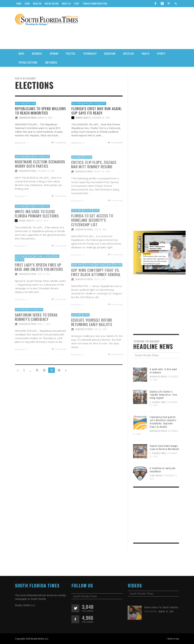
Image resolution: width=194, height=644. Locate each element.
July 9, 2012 (100, 290)
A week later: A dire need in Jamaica (164, 382)
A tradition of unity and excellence (163, 481)
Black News (77, 275)
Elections (21, 103)
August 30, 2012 (102, 182)
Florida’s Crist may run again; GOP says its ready (97, 111)
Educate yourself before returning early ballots (91, 333)
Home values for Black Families (162, 618)
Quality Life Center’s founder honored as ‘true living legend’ (164, 406)
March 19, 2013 (45, 118)
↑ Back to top (173, 639)
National (101, 275)
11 (37, 370)
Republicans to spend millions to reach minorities (41, 111)
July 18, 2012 (100, 240)
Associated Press (28, 118)
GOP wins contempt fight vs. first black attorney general (96, 283)
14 (59, 370)
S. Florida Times (158, 413)
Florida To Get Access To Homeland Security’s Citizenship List (92, 231)
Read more (22, 143)
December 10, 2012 (101, 118)
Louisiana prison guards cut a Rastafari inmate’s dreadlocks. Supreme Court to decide (163, 433)
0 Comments (58, 143)
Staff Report (156, 487)
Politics (31, 103)
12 (44, 370)
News (86, 103)
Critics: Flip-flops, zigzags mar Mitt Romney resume (94, 175)
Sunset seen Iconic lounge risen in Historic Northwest (165, 458)
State (103, 103)
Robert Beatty (83, 118)
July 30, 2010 (101, 340)
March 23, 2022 (167, 623)
